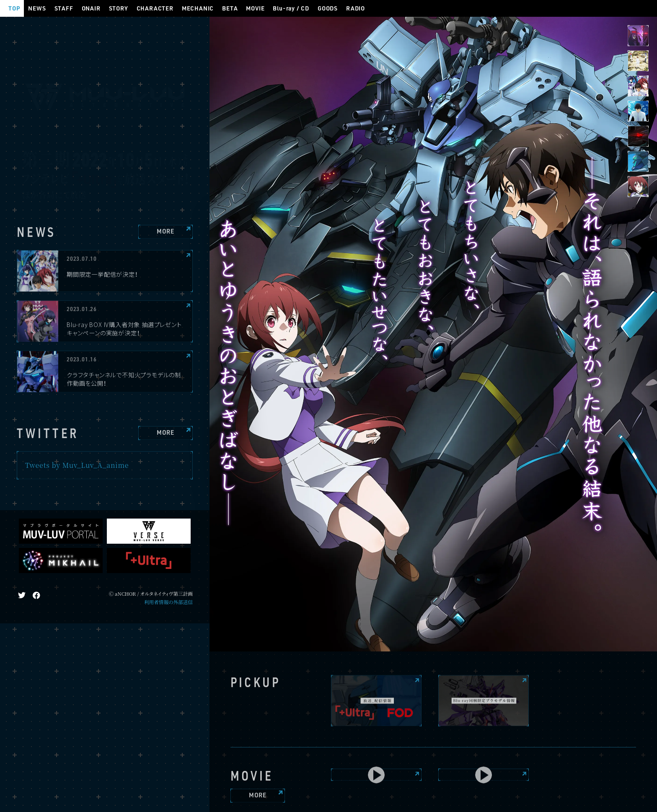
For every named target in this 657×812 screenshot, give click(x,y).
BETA (230, 8)
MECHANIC (198, 8)
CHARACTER (155, 8)
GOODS (328, 8)
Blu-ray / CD (291, 8)
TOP (14, 8)
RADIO (356, 8)
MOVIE (255, 8)
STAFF (64, 8)
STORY (119, 8)
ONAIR (91, 8)
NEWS (37, 8)
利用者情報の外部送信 (168, 602)
